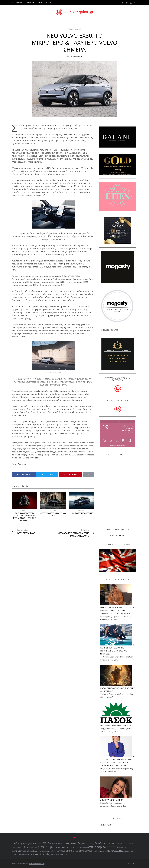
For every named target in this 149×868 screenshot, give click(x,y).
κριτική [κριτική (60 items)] (39, 851)
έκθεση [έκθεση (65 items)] (14, 847)
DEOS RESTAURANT (32, 532)
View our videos (117, 535)
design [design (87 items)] (20, 843)
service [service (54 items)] (40, 844)
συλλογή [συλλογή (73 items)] (31, 854)
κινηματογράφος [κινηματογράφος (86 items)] (20, 851)
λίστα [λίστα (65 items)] (54, 851)
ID (12, 3)
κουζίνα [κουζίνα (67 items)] (33, 851)
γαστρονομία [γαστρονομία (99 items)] (63, 847)
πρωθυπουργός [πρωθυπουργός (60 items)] (128, 851)
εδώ (37, 458)
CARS (70, 29)
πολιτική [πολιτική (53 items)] (104, 851)
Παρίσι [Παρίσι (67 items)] (131, 844)
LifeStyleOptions (76, 56)
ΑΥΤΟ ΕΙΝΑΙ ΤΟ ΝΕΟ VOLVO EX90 (53, 514)
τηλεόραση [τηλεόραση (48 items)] (59, 855)
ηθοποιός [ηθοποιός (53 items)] (123, 848)
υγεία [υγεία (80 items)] (65, 854)
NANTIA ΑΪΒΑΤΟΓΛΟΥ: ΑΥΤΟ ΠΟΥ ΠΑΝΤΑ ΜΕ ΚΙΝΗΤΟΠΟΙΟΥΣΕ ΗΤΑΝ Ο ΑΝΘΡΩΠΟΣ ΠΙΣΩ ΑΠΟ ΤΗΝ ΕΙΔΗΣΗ (117, 610)
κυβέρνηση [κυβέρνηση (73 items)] (47, 851)
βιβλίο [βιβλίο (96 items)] (42, 847)
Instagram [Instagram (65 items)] (28, 844)
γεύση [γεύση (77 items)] (73, 847)
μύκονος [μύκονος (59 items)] (75, 851)
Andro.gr (22, 464)
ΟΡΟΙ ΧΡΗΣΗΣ (49, 3)
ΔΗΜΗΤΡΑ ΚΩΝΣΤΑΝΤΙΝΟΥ (112, 800)
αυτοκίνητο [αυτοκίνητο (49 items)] (34, 848)
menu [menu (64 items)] (35, 844)
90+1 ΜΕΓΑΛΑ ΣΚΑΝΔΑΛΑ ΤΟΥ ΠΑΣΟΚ (116, 725)
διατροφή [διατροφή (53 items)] (80, 848)
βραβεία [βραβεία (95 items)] (51, 847)
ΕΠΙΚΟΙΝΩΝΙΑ (30, 3)
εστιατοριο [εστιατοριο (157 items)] (97, 847)
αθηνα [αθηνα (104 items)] (26, 847)
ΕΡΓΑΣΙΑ (39, 3)
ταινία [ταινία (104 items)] (39, 854)
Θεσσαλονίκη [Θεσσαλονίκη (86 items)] (58, 843)
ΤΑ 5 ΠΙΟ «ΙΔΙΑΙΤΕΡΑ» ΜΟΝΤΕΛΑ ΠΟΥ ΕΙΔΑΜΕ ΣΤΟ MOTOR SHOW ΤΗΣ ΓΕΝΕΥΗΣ (24, 517)
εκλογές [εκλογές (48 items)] (86, 848)
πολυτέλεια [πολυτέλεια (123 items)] (114, 851)
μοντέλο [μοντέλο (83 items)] (61, 851)
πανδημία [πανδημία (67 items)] (97, 851)
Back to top (132, 864)
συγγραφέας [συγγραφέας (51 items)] (23, 855)
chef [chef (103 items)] (14, 843)
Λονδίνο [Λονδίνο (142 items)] (100, 843)
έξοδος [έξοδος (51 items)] (20, 848)
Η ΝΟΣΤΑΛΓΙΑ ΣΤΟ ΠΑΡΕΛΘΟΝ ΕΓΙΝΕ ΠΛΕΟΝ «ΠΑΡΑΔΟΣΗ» (74, 533)
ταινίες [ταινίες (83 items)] (46, 854)
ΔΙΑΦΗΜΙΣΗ (20, 3)
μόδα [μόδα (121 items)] (69, 851)
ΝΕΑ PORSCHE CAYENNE (82, 513)
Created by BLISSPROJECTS (37, 864)
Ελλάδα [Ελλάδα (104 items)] (47, 843)
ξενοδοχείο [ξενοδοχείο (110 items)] (86, 851)
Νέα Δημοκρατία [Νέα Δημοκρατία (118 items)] (117, 843)
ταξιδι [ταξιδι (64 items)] (53, 854)
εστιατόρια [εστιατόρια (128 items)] (113, 847)
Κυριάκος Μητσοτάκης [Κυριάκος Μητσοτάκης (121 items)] (80, 843)
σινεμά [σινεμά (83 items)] (15, 854)
